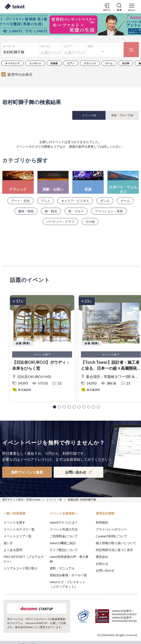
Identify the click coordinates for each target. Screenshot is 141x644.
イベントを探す (14, 522)
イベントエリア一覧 (18, 536)
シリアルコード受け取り (21, 568)
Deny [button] (103, 619)
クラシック (90, 63)
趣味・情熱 (26, 211)
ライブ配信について (64, 550)
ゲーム (109, 63)
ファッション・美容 (109, 211)
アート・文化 (20, 201)
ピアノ (71, 63)
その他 (90, 221)
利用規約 (102, 522)
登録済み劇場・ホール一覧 (68, 575)
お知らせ (102, 564)
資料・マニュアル (62, 568)
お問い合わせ (105, 570)
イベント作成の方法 (64, 529)
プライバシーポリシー (111, 529)
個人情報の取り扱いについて (116, 543)
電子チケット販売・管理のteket (21, 500)
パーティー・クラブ (60, 221)
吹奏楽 (54, 63)
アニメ (45, 201)
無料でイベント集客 (27, 472)
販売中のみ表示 (20, 74)
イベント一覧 (54, 500)
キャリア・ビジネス (75, 201)
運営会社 (102, 557)
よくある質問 (13, 550)
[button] (55, 407)
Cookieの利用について (112, 536)
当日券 (126, 63)
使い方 (8, 543)
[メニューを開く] (132, 7)
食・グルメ (76, 211)
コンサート (35, 63)
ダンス (105, 201)
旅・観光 (51, 211)
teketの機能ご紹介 (63, 543)
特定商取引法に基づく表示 (114, 550)
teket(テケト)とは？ (64, 522)
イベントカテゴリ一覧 (19, 529)
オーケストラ (12, 63)
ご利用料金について (64, 536)
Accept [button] (126, 619)
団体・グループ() (122, 115)
